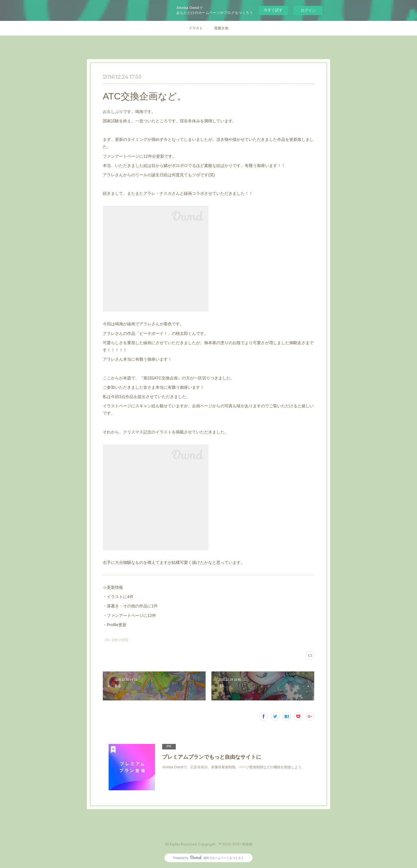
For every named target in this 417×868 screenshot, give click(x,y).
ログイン (308, 10)
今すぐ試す (273, 10)
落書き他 (221, 28)
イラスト (196, 28)
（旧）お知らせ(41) (116, 640)
